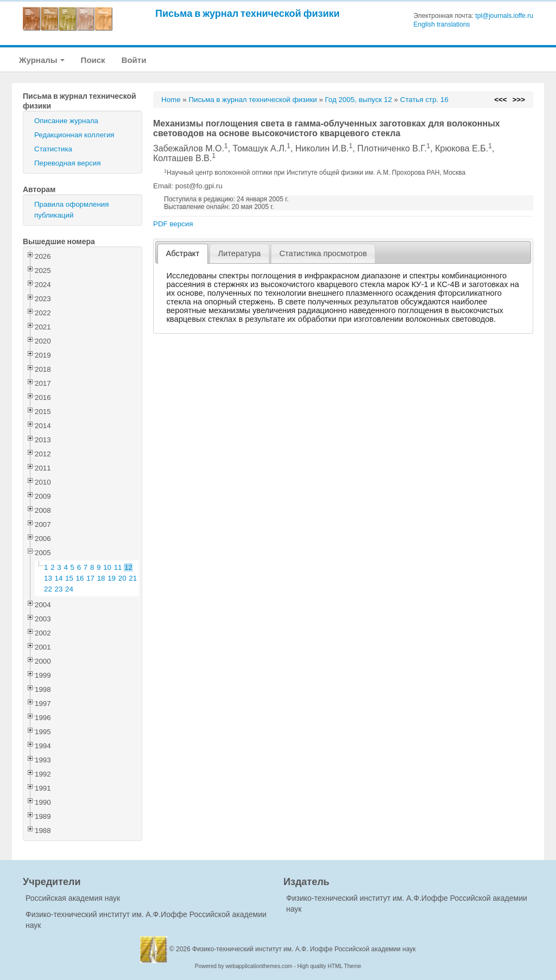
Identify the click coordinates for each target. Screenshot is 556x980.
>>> (519, 100)
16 (80, 578)
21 (133, 578)
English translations (442, 24)
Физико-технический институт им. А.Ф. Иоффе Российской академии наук (304, 949)
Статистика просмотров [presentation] (323, 253)
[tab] (183, 254)
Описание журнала (66, 121)
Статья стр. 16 (424, 100)
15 (69, 578)
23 (59, 589)
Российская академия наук (73, 898)
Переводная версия (67, 163)
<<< (500, 100)
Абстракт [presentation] (183, 253)
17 (90, 578)
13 (48, 578)
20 (122, 578)
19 (112, 578)
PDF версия (173, 224)
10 (107, 567)
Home (171, 100)
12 (128, 567)
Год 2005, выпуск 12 (359, 100)
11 (118, 567)
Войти (134, 60)
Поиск (93, 60)
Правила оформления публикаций (71, 210)
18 (101, 578)
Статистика (53, 149)
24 (69, 589)
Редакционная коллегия (74, 135)
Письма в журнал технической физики (248, 13)
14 (59, 578)
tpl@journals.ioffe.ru (504, 16)
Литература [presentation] (239, 253)
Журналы (42, 60)
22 (48, 589)
